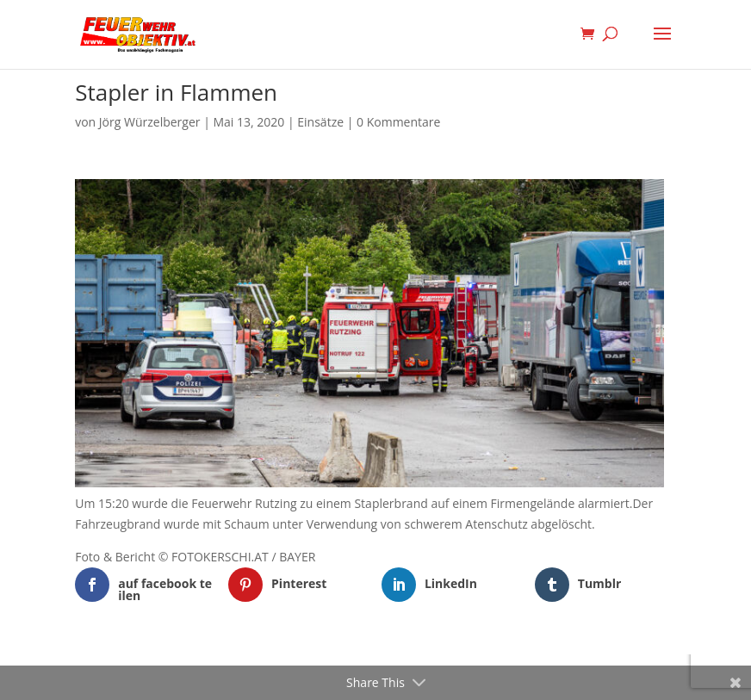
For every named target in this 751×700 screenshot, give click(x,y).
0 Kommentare (398, 122)
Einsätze (320, 122)
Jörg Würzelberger (150, 122)
